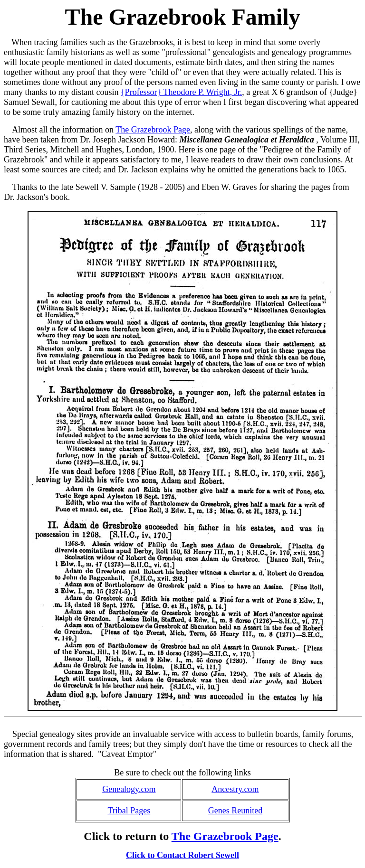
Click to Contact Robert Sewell (182, 855)
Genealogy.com (129, 789)
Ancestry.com (235, 789)
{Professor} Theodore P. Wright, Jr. (181, 92)
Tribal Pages (129, 811)
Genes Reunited (235, 811)
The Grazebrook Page (153, 130)
